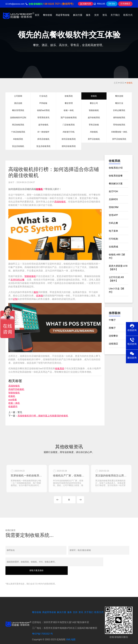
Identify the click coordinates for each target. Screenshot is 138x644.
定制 (15, 299)
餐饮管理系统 (18, 110)
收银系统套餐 (116, 176)
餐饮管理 (69, 103)
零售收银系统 (119, 125)
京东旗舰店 (125, 4)
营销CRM (114, 207)
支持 (96, 15)
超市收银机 (43, 125)
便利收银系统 (119, 117)
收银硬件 (13, 406)
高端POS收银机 (16, 389)
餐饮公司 (94, 103)
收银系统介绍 (116, 168)
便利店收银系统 (69, 146)
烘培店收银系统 (69, 139)
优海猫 (39, 296)
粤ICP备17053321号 (42, 627)
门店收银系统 (69, 125)
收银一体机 (69, 110)
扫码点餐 (20, 280)
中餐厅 (112, 320)
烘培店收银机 (43, 139)
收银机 (130, 83)
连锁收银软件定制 (18, 117)
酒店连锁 (18, 103)
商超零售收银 (63, 15)
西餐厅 (112, 328)
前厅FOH (113, 191)
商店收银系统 (18, 125)
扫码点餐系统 (119, 110)
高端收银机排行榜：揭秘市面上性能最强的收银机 (43, 416)
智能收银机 (94, 110)
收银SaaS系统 (43, 110)
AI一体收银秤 (43, 132)
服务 (88, 15)
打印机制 (113, 239)
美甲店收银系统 (119, 139)
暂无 (20, 412)
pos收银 (13, 400)
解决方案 (78, 15)
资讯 (105, 15)
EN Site (112, 4)
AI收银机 (94, 132)
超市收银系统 (94, 117)
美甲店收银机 (94, 139)
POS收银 (43, 103)
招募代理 (85, 4)
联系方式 (128, 15)
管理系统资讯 (43, 117)
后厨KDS (113, 199)
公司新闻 (18, 96)
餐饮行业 (119, 103)
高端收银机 (60, 202)
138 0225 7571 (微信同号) (58, 4)
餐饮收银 (48, 15)
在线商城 (113, 247)
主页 (116, 83)
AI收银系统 (18, 139)
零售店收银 (94, 125)
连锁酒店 (113, 344)
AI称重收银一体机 (119, 132)
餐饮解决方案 (116, 184)
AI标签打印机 (69, 132)
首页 (37, 15)
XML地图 (71, 633)
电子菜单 (113, 231)
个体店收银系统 (18, 132)
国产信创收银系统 (69, 117)
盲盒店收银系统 (43, 146)
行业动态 (43, 96)
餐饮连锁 (119, 96)
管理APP (113, 215)
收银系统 (69, 96)
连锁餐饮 (113, 336)
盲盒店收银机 (18, 146)
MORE (69, 502)
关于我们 (115, 15)
